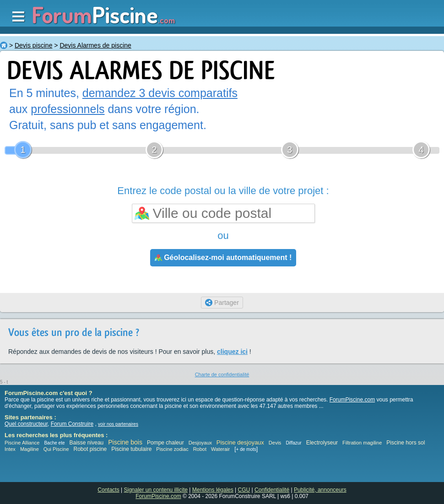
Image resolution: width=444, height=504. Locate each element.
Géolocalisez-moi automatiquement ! (223, 257)
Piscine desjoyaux (240, 442)
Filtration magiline (362, 443)
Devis (275, 443)
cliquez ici (232, 352)
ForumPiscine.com (352, 400)
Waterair (220, 449)
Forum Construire (72, 424)
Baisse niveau (87, 443)
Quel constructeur (26, 424)
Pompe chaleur (166, 443)
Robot (200, 449)
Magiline (30, 449)
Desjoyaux (201, 443)
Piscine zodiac (172, 449)
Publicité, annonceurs (320, 490)
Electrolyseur (322, 443)
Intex (10, 449)
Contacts (108, 490)
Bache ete (54, 443)
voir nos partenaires (118, 424)
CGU (244, 490)
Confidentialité (272, 490)
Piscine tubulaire (131, 449)
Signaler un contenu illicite (156, 490)
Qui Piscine (56, 449)
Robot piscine (90, 449)
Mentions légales (213, 490)
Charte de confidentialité (222, 374)
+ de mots (246, 449)
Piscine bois (125, 442)
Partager (222, 303)
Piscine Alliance (22, 443)
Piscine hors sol (406, 443)
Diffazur (293, 443)
